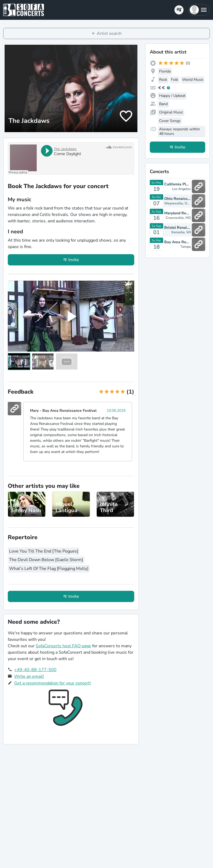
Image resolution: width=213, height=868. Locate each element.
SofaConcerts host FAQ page (63, 646)
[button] (199, 10)
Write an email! (29, 676)
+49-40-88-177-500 (35, 670)
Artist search (109, 33)
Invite (74, 260)
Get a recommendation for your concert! (53, 683)
